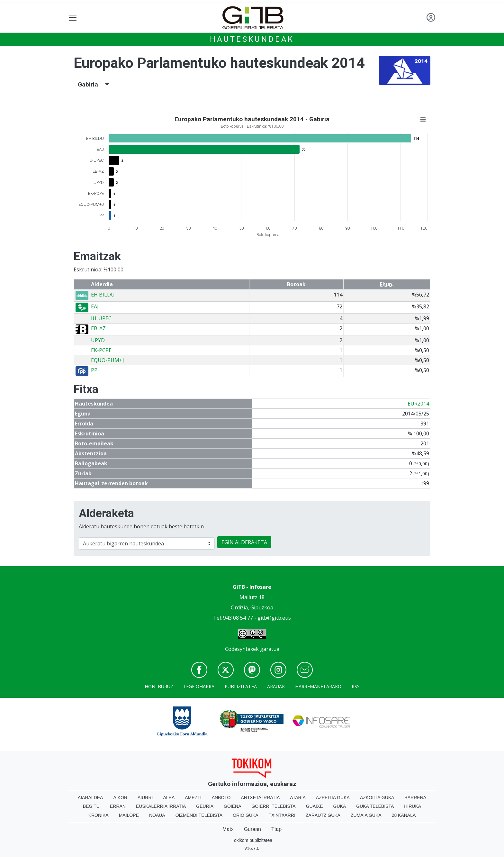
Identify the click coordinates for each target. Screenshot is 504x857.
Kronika (99, 815)
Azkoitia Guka (377, 798)
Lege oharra (199, 686)
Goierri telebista (273, 806)
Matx (228, 829)
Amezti (193, 798)
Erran (118, 806)
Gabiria (94, 84)
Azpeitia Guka (333, 798)
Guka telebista (375, 806)
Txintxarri (282, 815)
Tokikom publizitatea (252, 840)
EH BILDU (103, 295)
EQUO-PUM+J (108, 360)
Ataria (298, 798)
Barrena (415, 798)
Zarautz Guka (323, 815)
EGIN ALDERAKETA (244, 542)
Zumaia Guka (366, 815)
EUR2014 (418, 404)
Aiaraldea (90, 798)
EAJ (95, 306)
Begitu (91, 806)
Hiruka (413, 806)
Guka (340, 806)
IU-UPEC (101, 318)
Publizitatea (241, 686)
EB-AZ (98, 328)
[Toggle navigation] (73, 18)
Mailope (129, 815)
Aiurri (145, 798)
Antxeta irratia (261, 798)
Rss (356, 686)
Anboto (221, 798)
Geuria (205, 806)
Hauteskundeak (252, 39)
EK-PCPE (101, 350)
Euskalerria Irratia (161, 806)
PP (94, 370)
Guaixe (315, 806)
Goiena (232, 806)
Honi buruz (159, 686)
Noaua (157, 815)
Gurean (252, 829)
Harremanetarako (318, 686)
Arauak (276, 686)
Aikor (120, 798)
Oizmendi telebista (199, 815)
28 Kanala (404, 815)
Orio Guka (245, 815)
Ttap (276, 829)
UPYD (98, 340)
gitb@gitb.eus (274, 618)
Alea (169, 798)
